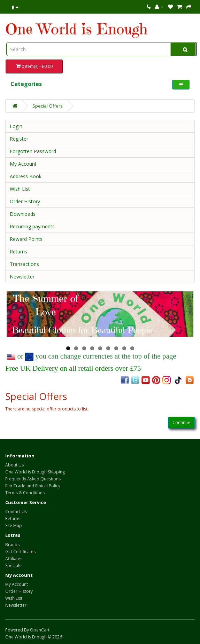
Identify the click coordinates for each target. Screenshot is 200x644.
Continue (181, 422)
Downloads (23, 214)
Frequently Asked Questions (33, 479)
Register (19, 139)
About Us (14, 465)
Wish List (20, 189)
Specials (13, 566)
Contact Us (16, 512)
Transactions (24, 264)
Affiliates (14, 559)
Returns (18, 252)
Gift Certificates (20, 552)
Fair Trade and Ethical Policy (33, 486)
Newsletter (22, 277)
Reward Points (26, 239)
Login (16, 126)
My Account (23, 164)
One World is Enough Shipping (35, 472)
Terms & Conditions (25, 493)
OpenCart (40, 630)
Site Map (14, 525)
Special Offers (48, 106)
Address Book (26, 176)
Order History (25, 201)
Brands (12, 545)
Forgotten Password (33, 151)
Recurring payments (32, 226)
